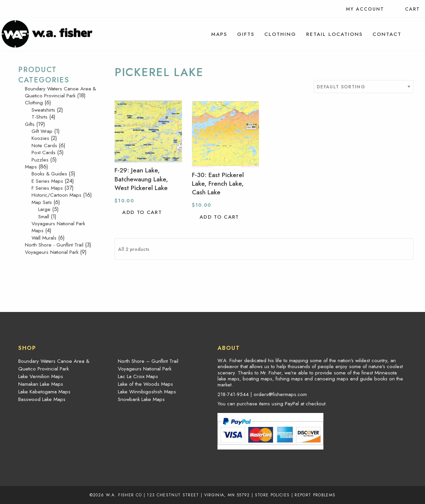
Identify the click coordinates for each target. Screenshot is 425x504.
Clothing (280, 34)
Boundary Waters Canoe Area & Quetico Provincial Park (60, 92)
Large (44, 209)
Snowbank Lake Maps (141, 399)
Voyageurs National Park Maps (58, 227)
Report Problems (315, 495)
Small (44, 217)
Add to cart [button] (142, 212)
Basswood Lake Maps (42, 399)
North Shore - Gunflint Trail (54, 245)
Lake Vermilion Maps (41, 376)
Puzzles (40, 160)
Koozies (40, 138)
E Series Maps (47, 181)
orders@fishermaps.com (280, 394)
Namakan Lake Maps (41, 384)
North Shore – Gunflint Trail (148, 361)
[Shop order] (364, 87)
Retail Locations (334, 34)
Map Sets (42, 202)
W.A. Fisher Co (124, 495)
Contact (387, 34)
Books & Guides (49, 174)
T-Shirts (40, 117)
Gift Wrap (42, 131)
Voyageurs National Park (52, 252)
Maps (219, 34)
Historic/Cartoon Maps (56, 195)
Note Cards (44, 146)
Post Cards (43, 152)
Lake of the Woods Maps (145, 384)
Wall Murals (44, 238)
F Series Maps (47, 188)
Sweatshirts (43, 110)
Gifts (246, 34)
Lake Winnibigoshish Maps (147, 392)
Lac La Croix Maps (138, 376)
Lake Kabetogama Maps (44, 392)
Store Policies (272, 495)
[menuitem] (219, 34)
